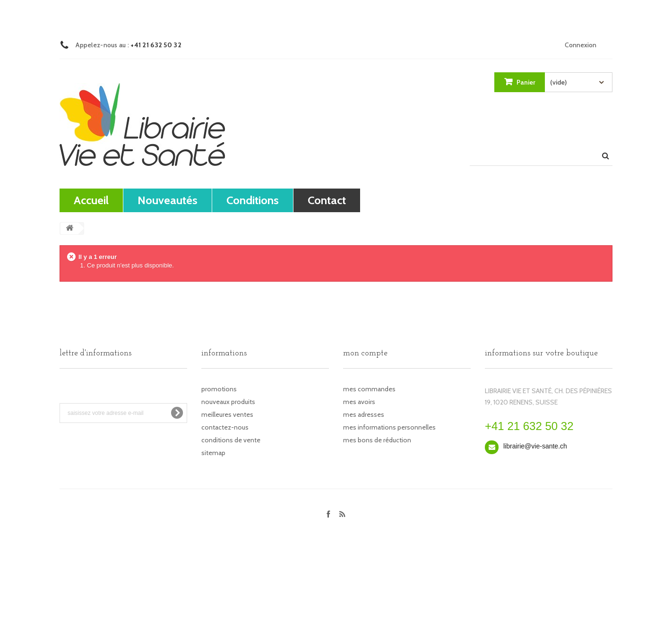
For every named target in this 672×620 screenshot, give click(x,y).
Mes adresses (364, 414)
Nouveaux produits (228, 402)
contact (327, 200)
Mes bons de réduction (377, 440)
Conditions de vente (231, 440)
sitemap (213, 453)
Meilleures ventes (227, 414)
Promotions (219, 389)
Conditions (253, 200)
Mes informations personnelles (389, 427)
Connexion (581, 45)
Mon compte (365, 353)
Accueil (91, 200)
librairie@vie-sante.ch (535, 446)
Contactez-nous (225, 427)
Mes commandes (369, 389)
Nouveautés (168, 200)
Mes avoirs (359, 402)
